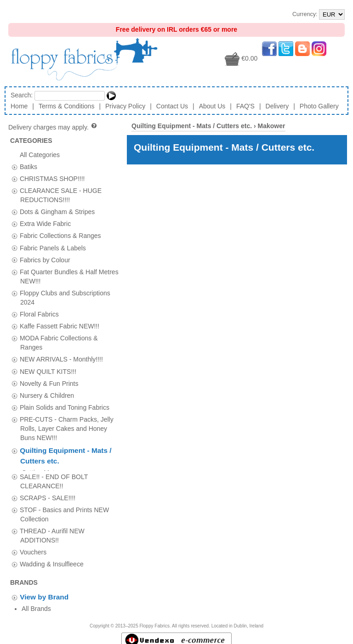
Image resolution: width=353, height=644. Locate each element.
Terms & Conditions (66, 106)
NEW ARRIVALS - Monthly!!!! (61, 359)
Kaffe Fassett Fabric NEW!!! (60, 326)
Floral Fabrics (39, 314)
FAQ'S (245, 106)
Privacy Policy (125, 106)
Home (19, 106)
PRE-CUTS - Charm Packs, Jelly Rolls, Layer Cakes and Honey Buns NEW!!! (67, 428)
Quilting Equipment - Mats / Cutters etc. (192, 126)
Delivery (277, 106)
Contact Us (172, 106)
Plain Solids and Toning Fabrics (65, 407)
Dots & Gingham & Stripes (57, 212)
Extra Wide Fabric (45, 224)
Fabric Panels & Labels (53, 248)
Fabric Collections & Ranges (60, 236)
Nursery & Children (47, 395)
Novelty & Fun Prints (49, 383)
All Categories (40, 154)
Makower (272, 126)
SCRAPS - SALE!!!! (48, 495)
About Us (212, 106)
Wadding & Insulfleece (52, 561)
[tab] (14, 167)
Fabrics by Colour (45, 260)
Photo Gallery (319, 106)
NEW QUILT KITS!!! (48, 371)
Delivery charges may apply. (53, 127)
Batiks (28, 166)
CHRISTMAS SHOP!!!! (52, 178)
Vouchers (33, 549)
